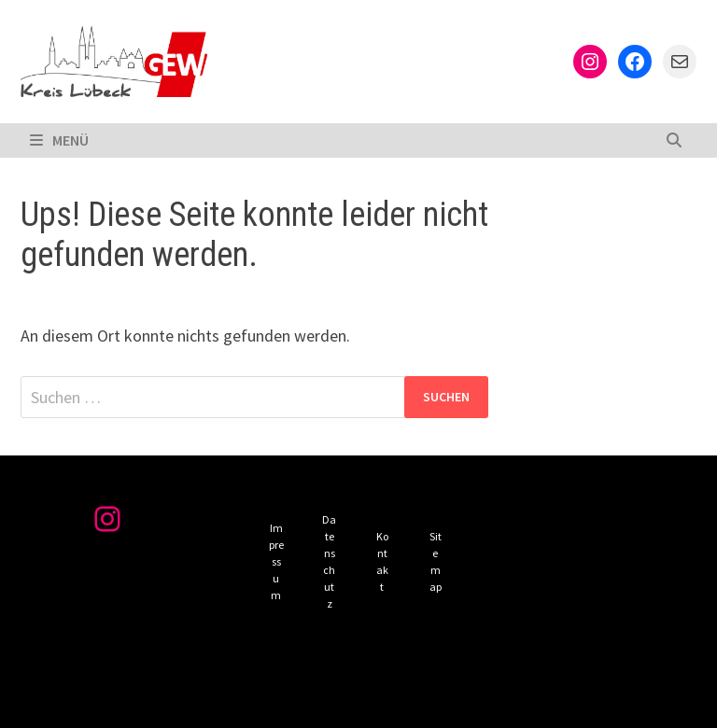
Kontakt (382, 561)
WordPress (339, 698)
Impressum (276, 561)
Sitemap (436, 561)
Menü (59, 140)
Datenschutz (329, 561)
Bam (417, 698)
